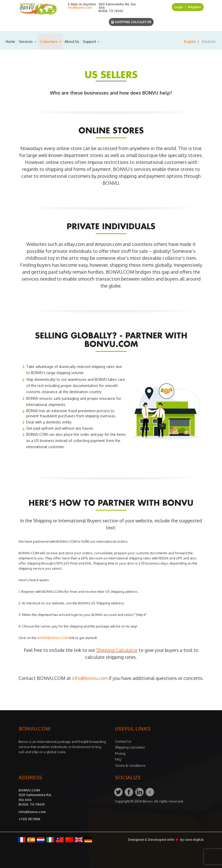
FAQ (118, 759)
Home (10, 41)
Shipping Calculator (131, 22)
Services (28, 41)
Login (179, 7)
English (190, 41)
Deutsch (209, 41)
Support (91, 41)
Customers (50, 41)
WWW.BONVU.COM (53, 638)
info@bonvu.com (80, 8)
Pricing (120, 753)
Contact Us (123, 741)
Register (195, 7)
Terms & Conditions (130, 765)
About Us (72, 41)
